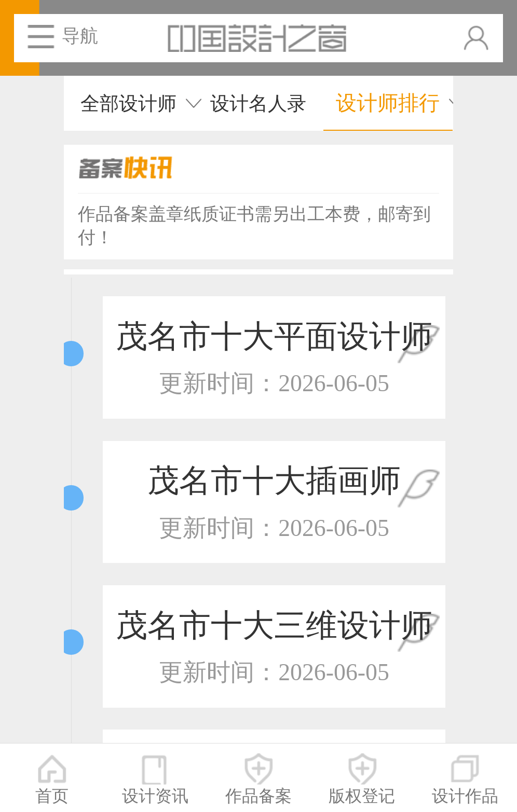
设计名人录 (258, 104)
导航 (80, 36)
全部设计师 (128, 104)
